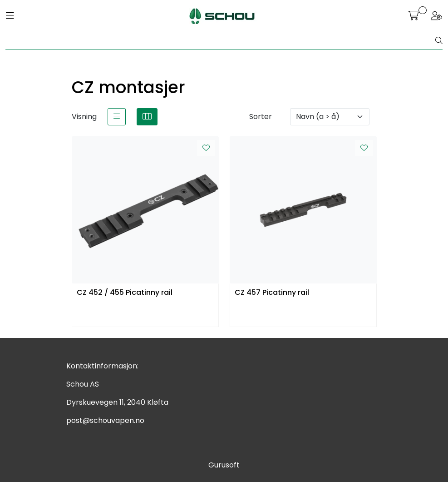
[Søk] (221, 41)
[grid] (147, 117)
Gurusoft (224, 465)
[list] (117, 117)
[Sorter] (330, 117)
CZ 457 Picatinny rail (272, 293)
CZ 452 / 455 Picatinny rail (125, 293)
